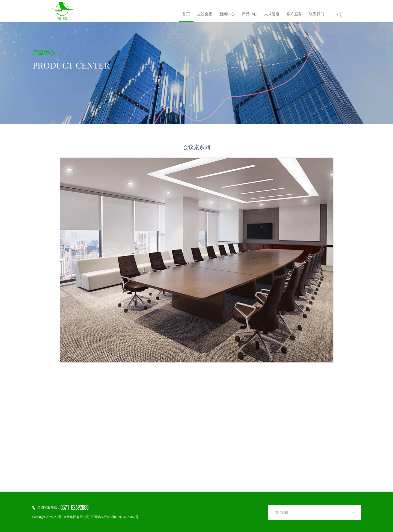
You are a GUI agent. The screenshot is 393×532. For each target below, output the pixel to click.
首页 (186, 14)
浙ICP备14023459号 (125, 517)
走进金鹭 (205, 14)
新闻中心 (227, 14)
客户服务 (294, 14)
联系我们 (317, 14)
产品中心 (249, 14)
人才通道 (272, 14)
